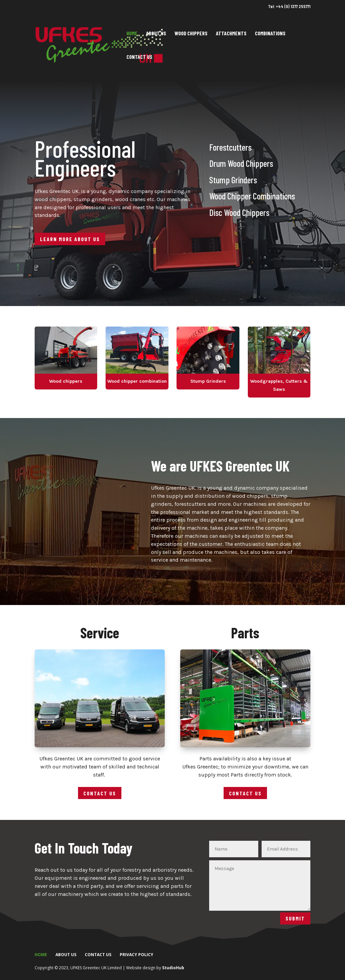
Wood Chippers (191, 34)
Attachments (231, 34)
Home (132, 34)
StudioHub (173, 968)
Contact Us (139, 57)
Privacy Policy (137, 955)
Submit (295, 918)
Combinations (270, 34)
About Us (156, 34)
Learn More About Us (70, 239)
